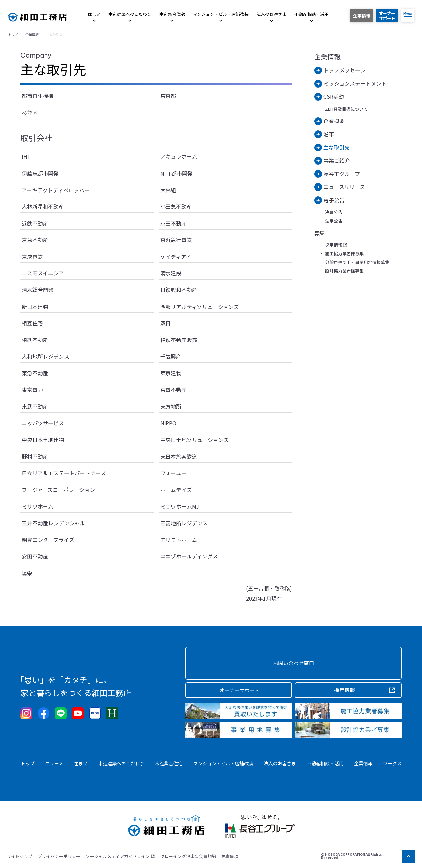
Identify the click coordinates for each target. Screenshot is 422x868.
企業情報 (327, 57)
